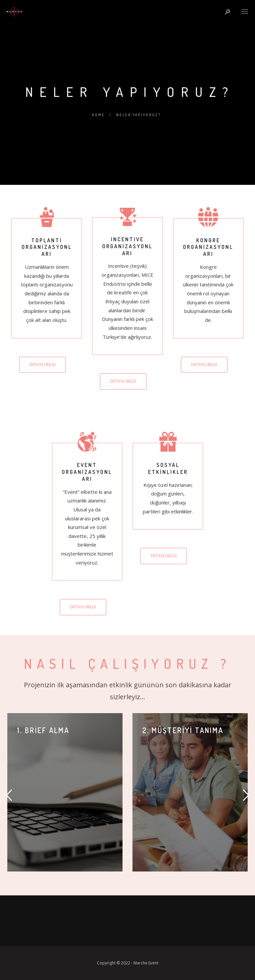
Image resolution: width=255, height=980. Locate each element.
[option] (65, 792)
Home (98, 115)
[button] (9, 795)
